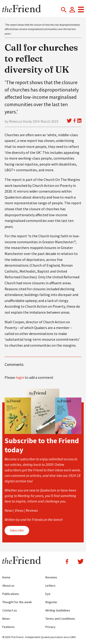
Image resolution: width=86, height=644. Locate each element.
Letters (50, 586)
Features (8, 627)
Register (51, 602)
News (6, 619)
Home (6, 577)
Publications (11, 594)
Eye (48, 594)
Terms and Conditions (60, 619)
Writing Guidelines (58, 610)
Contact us (10, 610)
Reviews (51, 577)
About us (8, 586)
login (20, 377)
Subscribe (17, 530)
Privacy (50, 627)
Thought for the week (17, 602)
